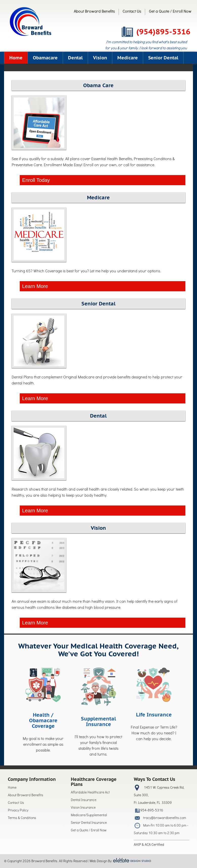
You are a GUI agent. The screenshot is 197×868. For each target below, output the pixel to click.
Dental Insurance (84, 800)
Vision (100, 58)
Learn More (35, 286)
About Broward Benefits (94, 12)
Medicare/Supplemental (89, 816)
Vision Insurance (83, 808)
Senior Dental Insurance (89, 823)
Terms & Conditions (22, 818)
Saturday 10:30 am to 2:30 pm (157, 834)
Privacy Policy (18, 811)
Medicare (128, 58)
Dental (75, 58)
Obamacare (45, 58)
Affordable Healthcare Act (90, 793)
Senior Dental (163, 58)
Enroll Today (36, 180)
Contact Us (132, 12)
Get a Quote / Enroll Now (170, 12)
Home (16, 58)
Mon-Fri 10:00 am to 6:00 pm (165, 826)
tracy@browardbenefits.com (165, 818)
